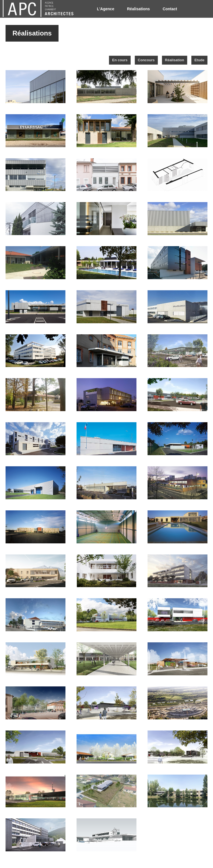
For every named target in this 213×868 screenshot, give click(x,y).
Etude (199, 60)
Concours (146, 60)
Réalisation (175, 60)
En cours (120, 60)
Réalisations (138, 9)
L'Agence (105, 9)
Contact (170, 9)
